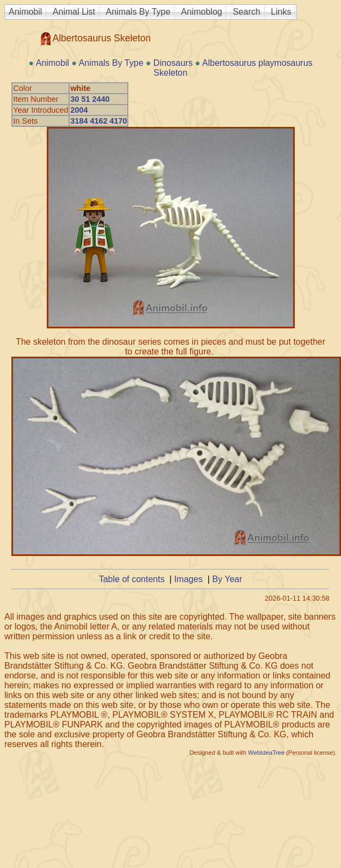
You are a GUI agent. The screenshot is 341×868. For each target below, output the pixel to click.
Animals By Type (138, 12)
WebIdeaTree (266, 753)
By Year (227, 579)
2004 (79, 110)
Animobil (25, 12)
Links (281, 12)
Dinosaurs (173, 63)
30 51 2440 (90, 99)
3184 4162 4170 (98, 121)
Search (247, 12)
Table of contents (132, 579)
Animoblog (202, 12)
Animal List (74, 12)
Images (188, 579)
